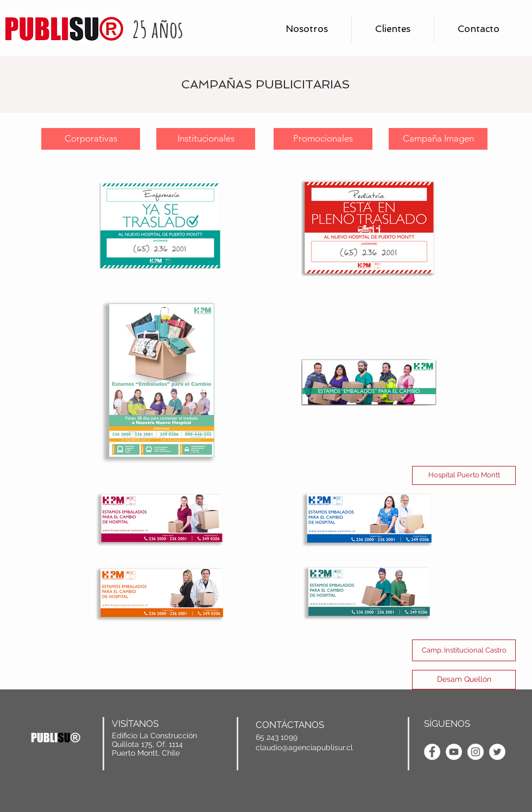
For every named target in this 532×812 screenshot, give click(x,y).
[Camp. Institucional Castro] (464, 650)
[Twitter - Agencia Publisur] (497, 752)
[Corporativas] (91, 139)
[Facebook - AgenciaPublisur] (432, 752)
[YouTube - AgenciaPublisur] (454, 752)
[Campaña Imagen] (438, 139)
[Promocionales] (323, 139)
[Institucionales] (206, 139)
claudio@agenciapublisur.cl (304, 747)
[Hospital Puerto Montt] (464, 475)
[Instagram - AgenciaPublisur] (476, 752)
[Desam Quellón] (464, 680)
